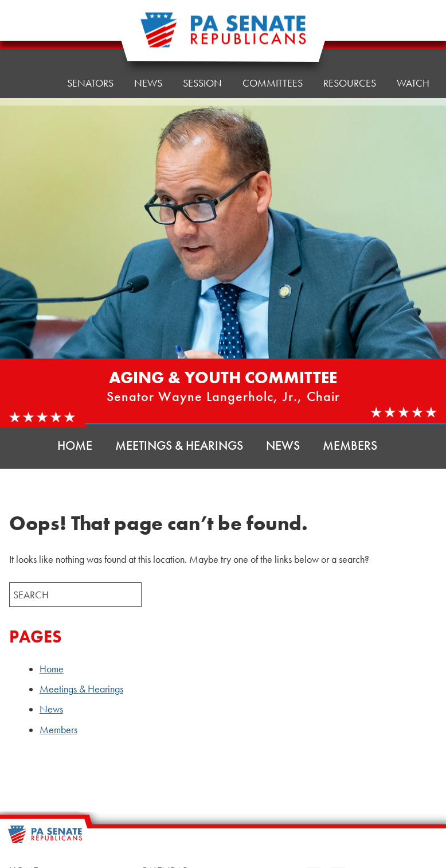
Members (350, 445)
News (283, 445)
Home (32, 43)
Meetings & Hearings (179, 445)
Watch (413, 83)
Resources (350, 28)
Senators (90, 40)
